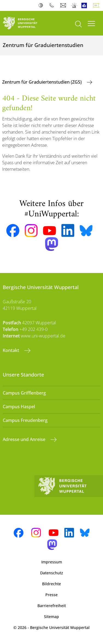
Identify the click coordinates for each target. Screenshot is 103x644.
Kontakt (11, 350)
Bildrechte (51, 584)
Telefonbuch (53, 5)
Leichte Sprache (85, 5)
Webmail (64, 5)
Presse (51, 595)
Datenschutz (52, 573)
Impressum (52, 562)
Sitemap (51, 617)
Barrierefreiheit (52, 606)
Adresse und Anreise (25, 439)
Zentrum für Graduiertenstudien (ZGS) (42, 82)
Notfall (74, 5)
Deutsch (97, 5)
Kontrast (42, 5)
